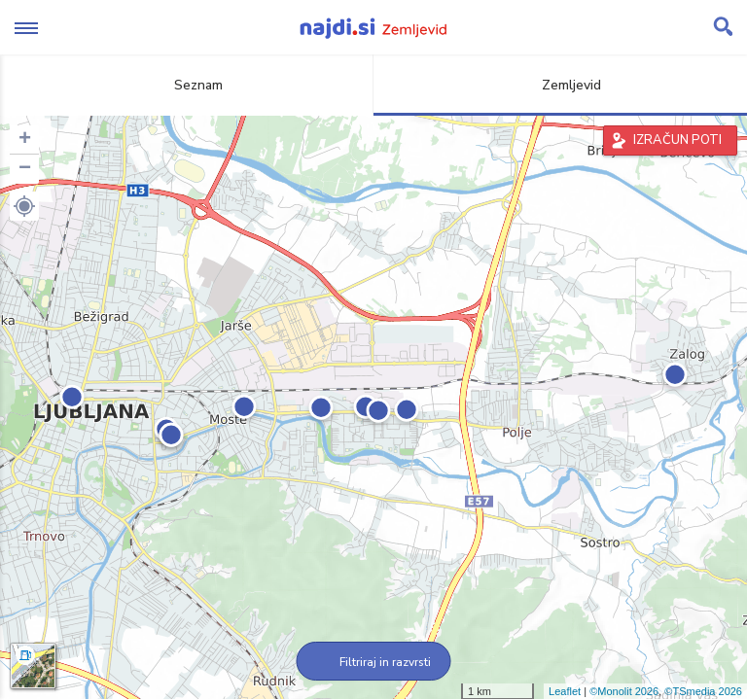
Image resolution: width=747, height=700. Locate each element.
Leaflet (565, 691)
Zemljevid (560, 85)
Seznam (187, 85)
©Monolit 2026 (624, 691)
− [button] (25, 169)
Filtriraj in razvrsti (374, 662)
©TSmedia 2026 (703, 691)
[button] (24, 206)
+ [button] (25, 140)
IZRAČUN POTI (677, 140)
